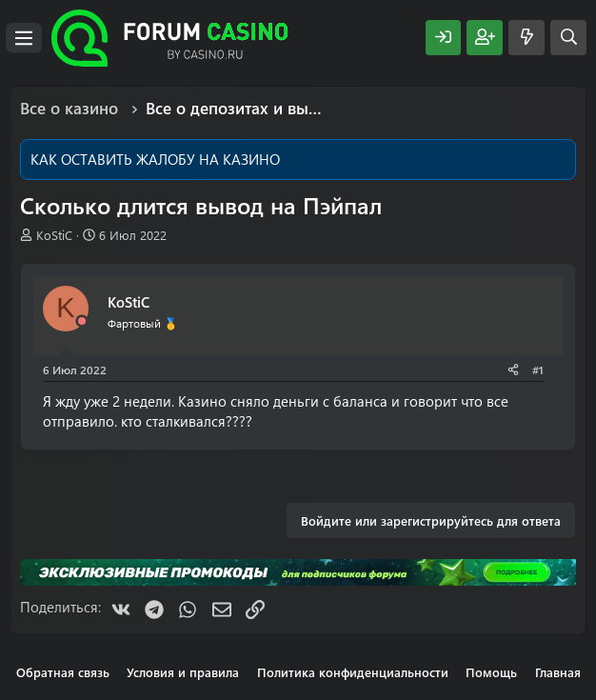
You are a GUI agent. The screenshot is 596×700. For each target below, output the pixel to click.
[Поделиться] (513, 370)
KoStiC (54, 235)
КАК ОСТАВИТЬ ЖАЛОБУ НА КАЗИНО (155, 159)
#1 (538, 370)
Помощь (491, 672)
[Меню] (24, 38)
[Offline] (82, 321)
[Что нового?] (526, 38)
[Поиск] (568, 38)
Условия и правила (183, 672)
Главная (558, 672)
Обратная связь (63, 672)
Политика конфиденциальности (353, 672)
